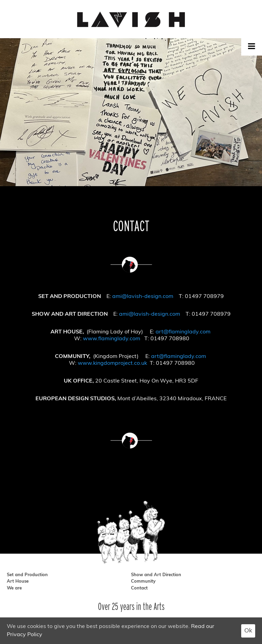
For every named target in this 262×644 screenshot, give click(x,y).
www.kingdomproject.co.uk (112, 363)
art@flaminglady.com (183, 332)
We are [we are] (14, 588)
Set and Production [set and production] (27, 575)
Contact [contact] (139, 588)
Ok (248, 631)
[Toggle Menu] (252, 46)
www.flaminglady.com (112, 339)
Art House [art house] (18, 581)
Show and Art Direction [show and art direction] (156, 575)
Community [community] (143, 581)
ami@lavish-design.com (143, 297)
